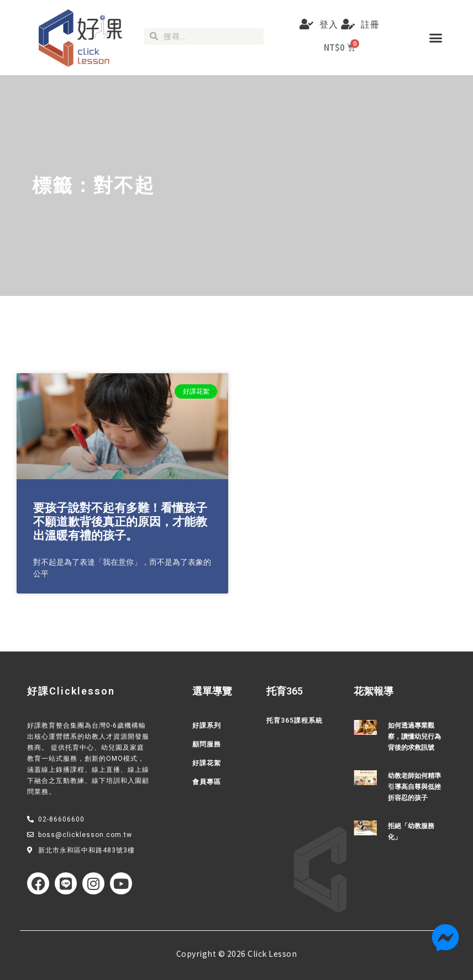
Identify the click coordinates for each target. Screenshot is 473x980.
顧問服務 (207, 744)
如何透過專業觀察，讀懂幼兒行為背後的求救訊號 (414, 737)
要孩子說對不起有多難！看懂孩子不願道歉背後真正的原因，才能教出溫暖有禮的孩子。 (120, 522)
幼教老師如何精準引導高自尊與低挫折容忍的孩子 (414, 787)
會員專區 (207, 782)
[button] (435, 38)
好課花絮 (207, 763)
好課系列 (207, 725)
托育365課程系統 (295, 721)
